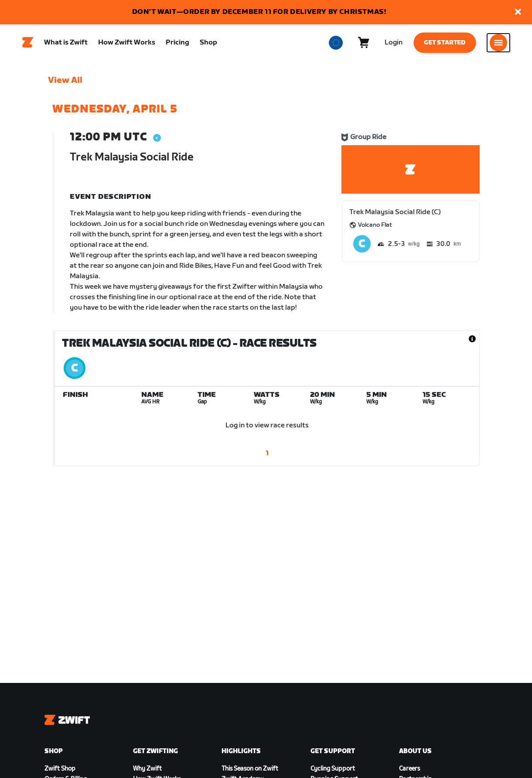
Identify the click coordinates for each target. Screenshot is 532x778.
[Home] (28, 44)
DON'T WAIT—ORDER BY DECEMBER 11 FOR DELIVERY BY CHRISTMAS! (259, 12)
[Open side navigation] (498, 44)
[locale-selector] (336, 44)
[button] (518, 12)
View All (65, 83)
